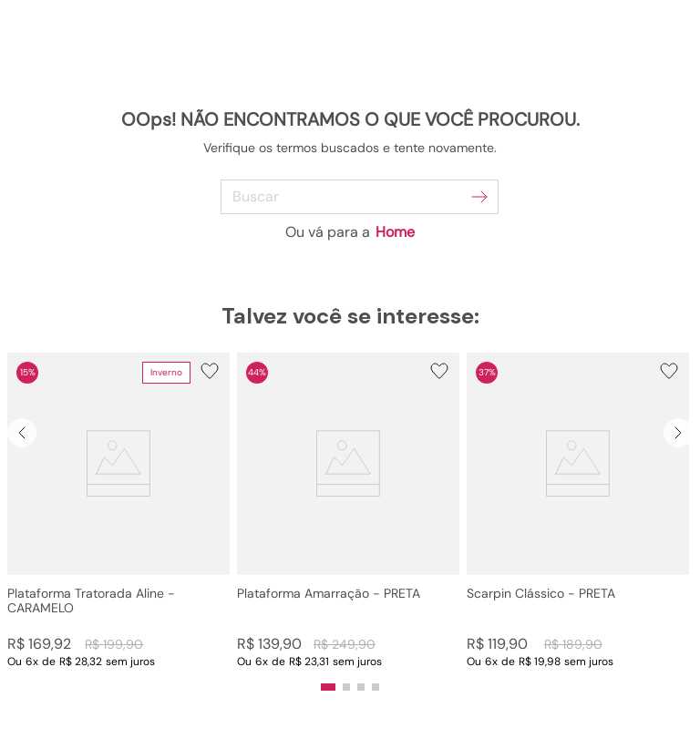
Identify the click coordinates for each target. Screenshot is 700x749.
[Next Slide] (678, 433)
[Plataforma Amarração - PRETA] (348, 511)
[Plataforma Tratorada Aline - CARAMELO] (118, 511)
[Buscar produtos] (479, 197)
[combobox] (350, 197)
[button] (118, 511)
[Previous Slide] (22, 433)
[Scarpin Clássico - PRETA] (578, 511)
